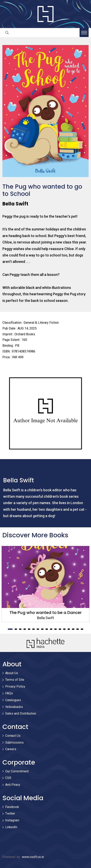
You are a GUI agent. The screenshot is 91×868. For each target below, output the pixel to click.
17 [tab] (82, 629)
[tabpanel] (45, 584)
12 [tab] (60, 629)
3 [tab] (20, 629)
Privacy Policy (15, 686)
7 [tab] (38, 629)
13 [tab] (64, 629)
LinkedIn (11, 827)
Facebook (12, 807)
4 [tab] (25, 629)
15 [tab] (73, 629)
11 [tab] (56, 629)
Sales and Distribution (21, 713)
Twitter (10, 813)
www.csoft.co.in (33, 857)
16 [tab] (78, 629)
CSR (8, 778)
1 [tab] (10, 629)
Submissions (14, 742)
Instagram (12, 820)
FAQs (9, 693)
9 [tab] (47, 629)
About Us (12, 673)
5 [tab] (29, 629)
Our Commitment (17, 771)
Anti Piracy (13, 785)
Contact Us (13, 736)
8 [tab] (42, 629)
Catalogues (13, 700)
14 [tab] (69, 629)
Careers (11, 749)
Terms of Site (15, 680)
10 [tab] (51, 629)
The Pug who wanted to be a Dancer (45, 613)
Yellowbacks (14, 707)
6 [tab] (33, 629)
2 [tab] (16, 629)
